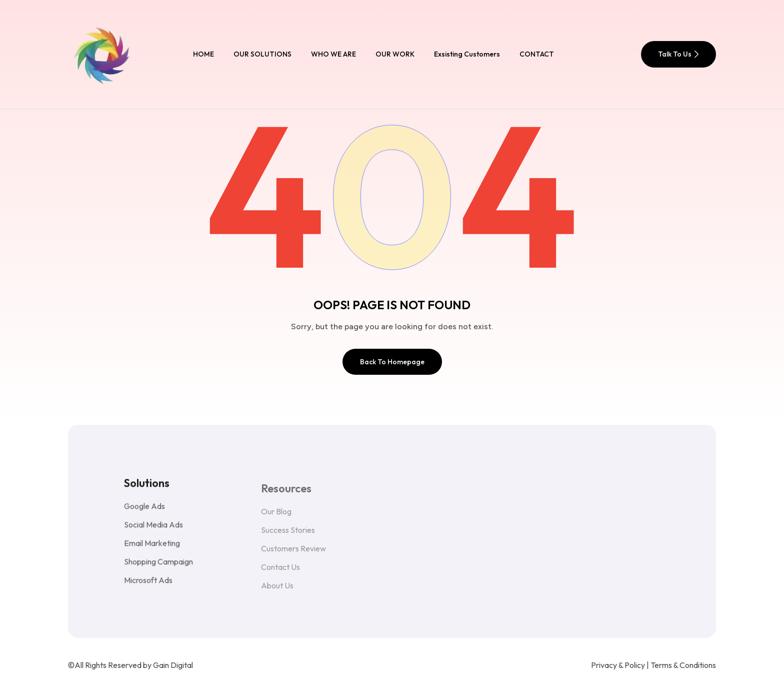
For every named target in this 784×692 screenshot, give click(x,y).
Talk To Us (678, 54)
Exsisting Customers (467, 54)
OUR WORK (395, 54)
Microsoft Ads (148, 588)
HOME (203, 54)
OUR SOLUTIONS (262, 54)
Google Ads (144, 514)
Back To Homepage (392, 362)
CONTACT (537, 54)
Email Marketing (152, 551)
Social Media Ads (153, 532)
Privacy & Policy (618, 665)
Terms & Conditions (683, 665)
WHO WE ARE (333, 54)
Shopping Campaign (158, 569)
